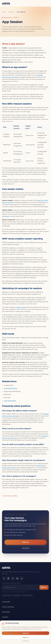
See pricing (26, 548)
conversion (6, 216)
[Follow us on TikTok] (22, 578)
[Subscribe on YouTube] (17, 578)
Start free (26, 542)
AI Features (6, 602)
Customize (26, 641)
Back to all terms (10, 496)
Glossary (11, 12)
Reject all (26, 637)
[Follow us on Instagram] (13, 578)
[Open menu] (47, 3)
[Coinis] (6, 3)
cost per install (21, 307)
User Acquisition (10, 401)
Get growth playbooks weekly (12, 583)
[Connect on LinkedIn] (8, 578)
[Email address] (21, 587)
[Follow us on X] (4, 578)
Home (4, 12)
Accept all (26, 633)
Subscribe (44, 587)
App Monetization (11, 388)
